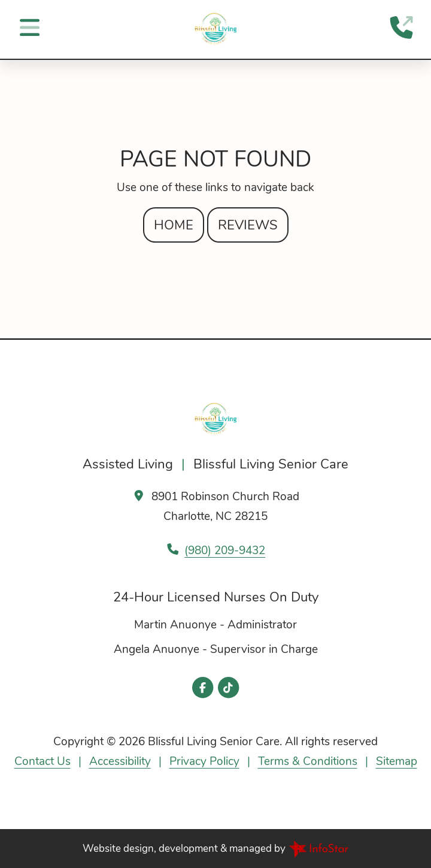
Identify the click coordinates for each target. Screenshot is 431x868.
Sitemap (397, 761)
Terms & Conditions (308, 761)
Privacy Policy (204, 761)
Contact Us (43, 761)
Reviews (248, 225)
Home (174, 225)
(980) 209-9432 (225, 551)
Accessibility (120, 761)
